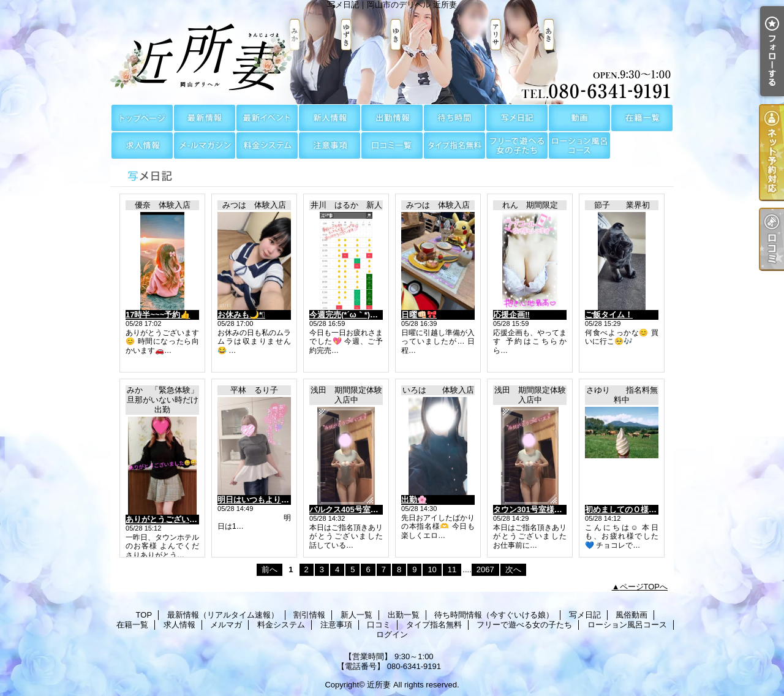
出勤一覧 (392, 118)
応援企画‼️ (511, 315)
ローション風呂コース (579, 146)
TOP (142, 118)
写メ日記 (517, 118)
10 (432, 569)
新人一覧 (330, 118)
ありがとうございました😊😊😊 (184, 519)
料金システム (267, 146)
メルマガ (205, 146)
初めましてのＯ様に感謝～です (641, 509)
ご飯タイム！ (609, 315)
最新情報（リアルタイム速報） (205, 118)
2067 (485, 569)
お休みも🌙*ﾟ (241, 315)
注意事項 (330, 146)
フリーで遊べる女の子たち (517, 146)
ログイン (392, 634)
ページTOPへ (644, 587)
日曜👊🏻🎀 (419, 315)
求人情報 (142, 146)
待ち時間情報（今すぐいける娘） (454, 118)
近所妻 (379, 685)
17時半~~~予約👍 (158, 315)
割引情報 (267, 118)
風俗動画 (579, 118)
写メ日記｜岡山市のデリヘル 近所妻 (392, 52)
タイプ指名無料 (454, 146)
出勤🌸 (414, 500)
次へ (513, 569)
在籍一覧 (642, 118)
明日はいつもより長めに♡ (265, 500)
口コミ (392, 146)
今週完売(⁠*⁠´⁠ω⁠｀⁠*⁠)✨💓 (349, 315)
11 (452, 569)
